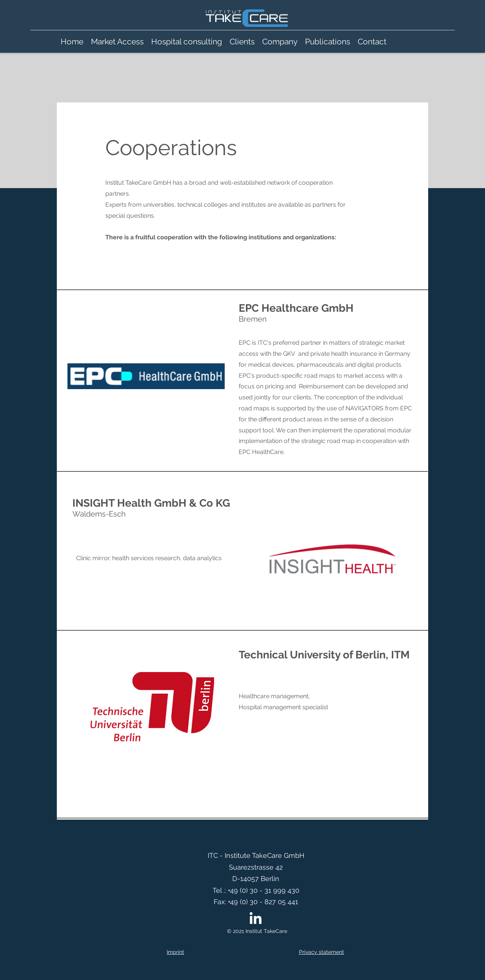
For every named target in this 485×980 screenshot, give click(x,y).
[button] (280, 42)
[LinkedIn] (256, 919)
